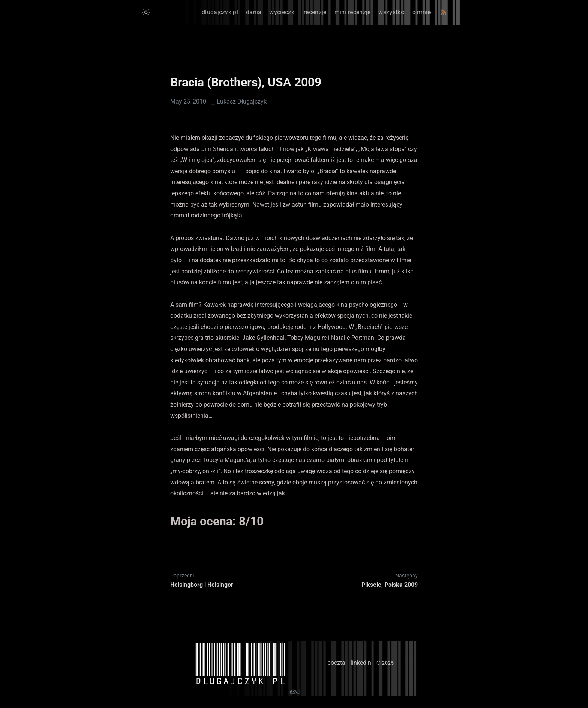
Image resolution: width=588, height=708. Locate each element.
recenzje (315, 12)
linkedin (361, 663)
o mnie (421, 12)
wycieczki (283, 12)
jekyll (294, 691)
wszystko (391, 12)
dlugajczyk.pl (220, 12)
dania (254, 12)
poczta (336, 663)
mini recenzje (353, 12)
